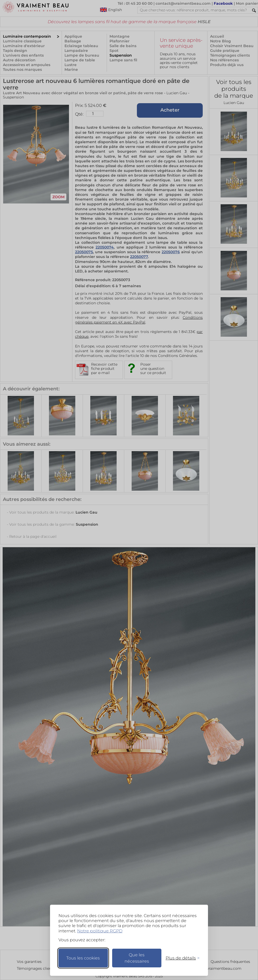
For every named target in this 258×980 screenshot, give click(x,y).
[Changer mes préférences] (180, 958)
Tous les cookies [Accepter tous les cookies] (83, 958)
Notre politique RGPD (100, 931)
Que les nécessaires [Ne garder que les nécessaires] (137, 958)
